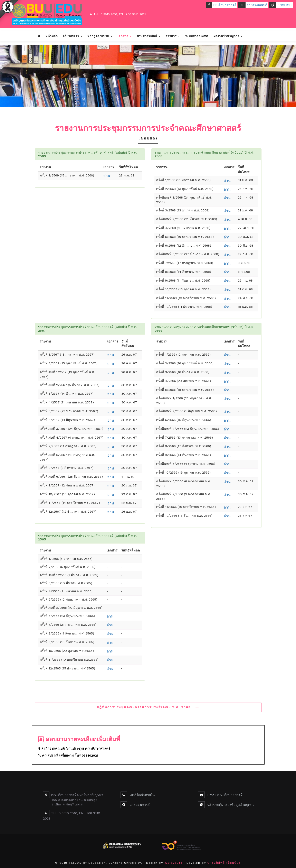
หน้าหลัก (52, 36)
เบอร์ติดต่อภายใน (142, 795)
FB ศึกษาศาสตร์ (221, 5)
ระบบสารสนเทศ (197, 36)
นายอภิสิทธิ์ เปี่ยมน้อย (224, 863)
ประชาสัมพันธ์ (149, 36)
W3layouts (173, 863)
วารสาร (173, 36)
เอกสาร (125, 36)
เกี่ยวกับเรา (73, 36)
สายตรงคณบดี (253, 5)
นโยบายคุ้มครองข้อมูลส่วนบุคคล (230, 805)
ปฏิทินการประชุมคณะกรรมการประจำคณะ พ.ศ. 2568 (148, 707)
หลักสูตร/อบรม (100, 36)
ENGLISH (280, 5)
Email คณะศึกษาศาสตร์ (224, 795)
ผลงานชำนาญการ (228, 36)
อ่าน (107, 176)
